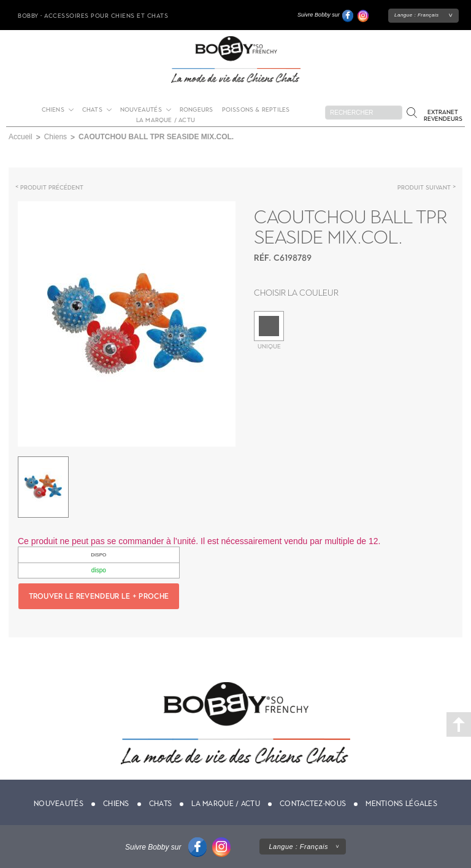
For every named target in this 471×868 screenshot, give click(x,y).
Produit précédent (52, 187)
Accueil (21, 137)
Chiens (53, 109)
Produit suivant (424, 187)
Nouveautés (141, 109)
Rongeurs (197, 109)
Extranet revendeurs (443, 115)
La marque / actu (166, 120)
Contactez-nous (313, 804)
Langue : (417, 15)
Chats (92, 109)
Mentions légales (401, 804)
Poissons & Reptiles (256, 109)
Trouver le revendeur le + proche (99, 596)
